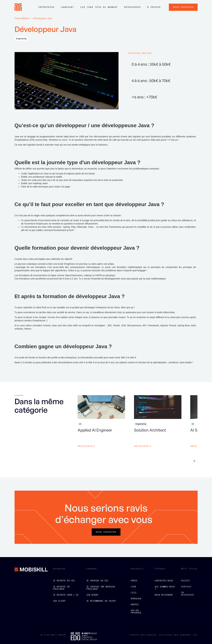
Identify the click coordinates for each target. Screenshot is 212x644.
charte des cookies (143, 635)
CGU (195, 635)
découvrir (85, 446)
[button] (47, 9)
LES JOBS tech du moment (99, 7)
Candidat (68, 7)
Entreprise (47, 7)
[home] (18, 7)
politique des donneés (175, 635)
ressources (132, 7)
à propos (154, 7)
